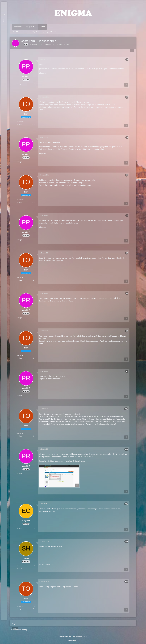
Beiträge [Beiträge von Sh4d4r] (19, 569)
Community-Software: (73, 637)
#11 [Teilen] (126, 449)
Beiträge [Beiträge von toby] (19, 124)
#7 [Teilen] (127, 293)
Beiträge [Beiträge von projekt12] (19, 84)
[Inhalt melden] (126, 85)
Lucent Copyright (73, 640)
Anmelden (3, 21)
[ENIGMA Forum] (73, 13)
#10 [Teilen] (126, 409)
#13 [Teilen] (126, 542)
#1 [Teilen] (127, 60)
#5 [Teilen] (127, 216)
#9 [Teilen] (127, 371)
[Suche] (4, 26)
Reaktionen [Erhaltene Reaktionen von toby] (20, 122)
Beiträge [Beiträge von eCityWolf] (19, 528)
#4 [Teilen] (127, 175)
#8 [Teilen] (127, 331)
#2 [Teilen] (127, 97)
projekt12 (36, 44)
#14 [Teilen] (126, 582)
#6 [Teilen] (127, 253)
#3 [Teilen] (127, 138)
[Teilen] (132, 51)
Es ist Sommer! (45, 564)
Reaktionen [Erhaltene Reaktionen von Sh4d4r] (20, 566)
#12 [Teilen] (126, 504)
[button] (4, 15)
